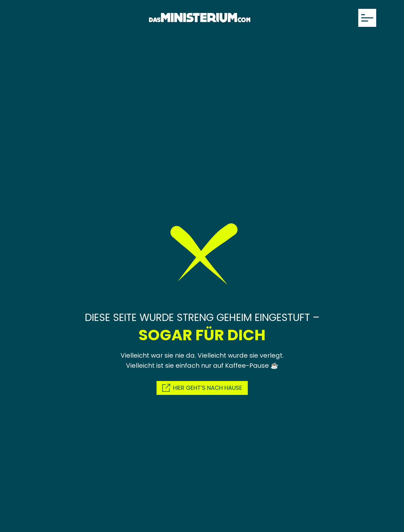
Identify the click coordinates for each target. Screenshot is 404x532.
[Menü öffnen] (367, 18)
